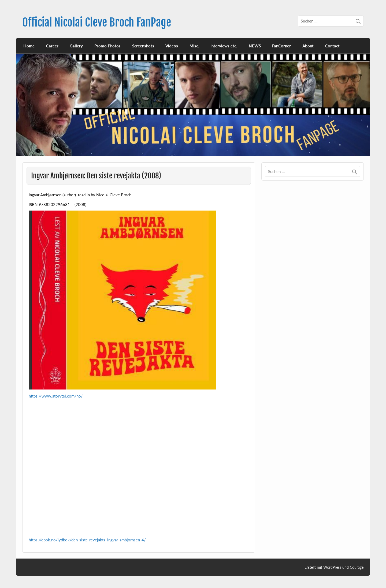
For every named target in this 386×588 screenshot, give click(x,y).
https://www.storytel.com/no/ (56, 396)
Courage (357, 567)
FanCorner (281, 46)
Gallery (76, 46)
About (308, 46)
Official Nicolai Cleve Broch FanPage (97, 22)
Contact (332, 46)
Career (52, 46)
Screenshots (143, 46)
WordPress (332, 567)
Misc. (194, 46)
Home (29, 46)
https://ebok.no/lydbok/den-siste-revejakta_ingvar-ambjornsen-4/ (87, 540)
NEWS (255, 46)
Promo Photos (107, 46)
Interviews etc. (224, 46)
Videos (172, 46)
